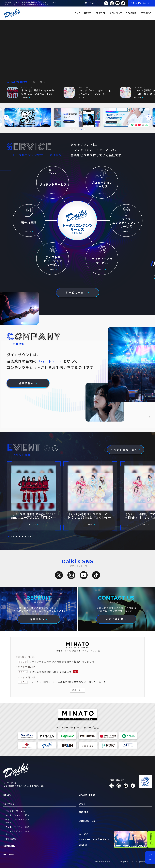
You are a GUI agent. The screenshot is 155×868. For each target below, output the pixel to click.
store (145, 13)
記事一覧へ (77, 690)
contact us (87, 821)
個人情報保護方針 (103, 861)
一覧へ (41, 82)
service (101, 13)
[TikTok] (96, 575)
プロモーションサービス (17, 815)
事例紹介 (84, 812)
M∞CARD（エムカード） (93, 839)
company (116, 13)
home (77, 13)
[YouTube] (84, 575)
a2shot (83, 845)
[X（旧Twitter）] (59, 575)
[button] (31, 82)
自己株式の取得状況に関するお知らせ (50, 672)
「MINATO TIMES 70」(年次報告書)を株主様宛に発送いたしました (68, 682)
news (88, 13)
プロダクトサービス (15, 811)
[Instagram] (71, 575)
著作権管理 (11, 839)
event (83, 804)
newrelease (87, 795)
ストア (82, 834)
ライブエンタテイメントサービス (17, 821)
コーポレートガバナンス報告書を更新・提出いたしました (62, 661)
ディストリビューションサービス (17, 833)
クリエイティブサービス (17, 827)
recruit (131, 13)
